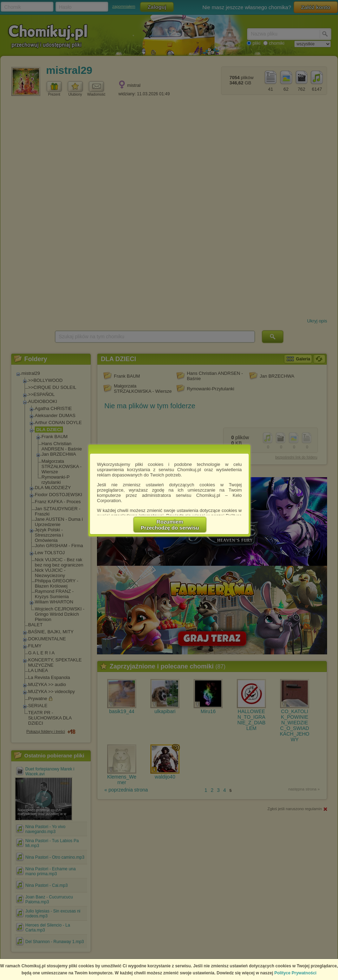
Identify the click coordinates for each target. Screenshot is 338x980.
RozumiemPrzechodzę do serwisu (170, 525)
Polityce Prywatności (295, 973)
